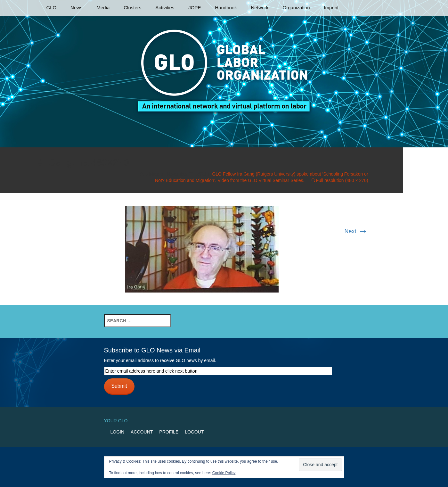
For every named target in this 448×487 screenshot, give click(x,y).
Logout (194, 432)
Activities (165, 8)
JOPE (195, 8)
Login (118, 432)
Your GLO (116, 421)
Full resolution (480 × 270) (342, 180)
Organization (296, 8)
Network (260, 8)
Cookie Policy (224, 473)
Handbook (226, 8)
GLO (52, 8)
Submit (119, 386)
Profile (169, 432)
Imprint (331, 8)
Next (356, 231)
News (77, 8)
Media (103, 8)
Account (142, 432)
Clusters (132, 8)
